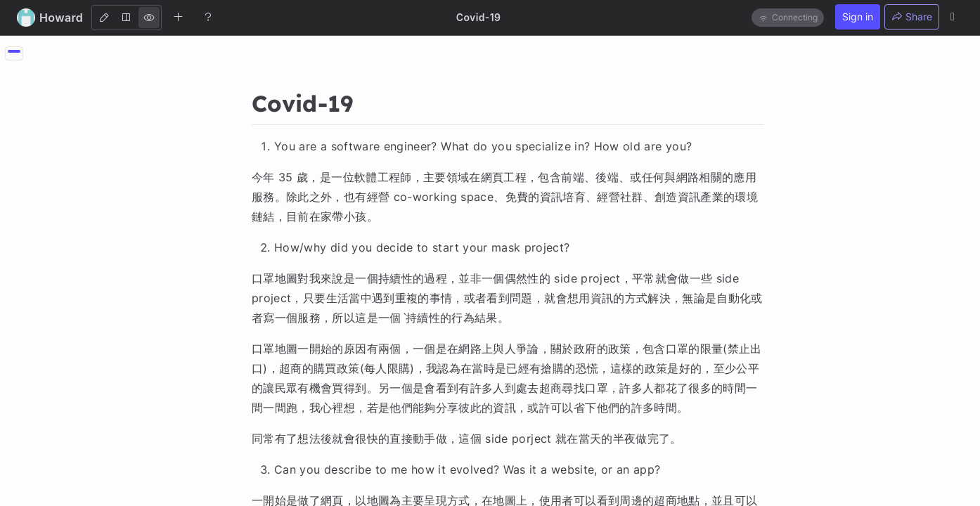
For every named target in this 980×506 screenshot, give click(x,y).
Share (912, 17)
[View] (149, 18)
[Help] (208, 17)
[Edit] (104, 18)
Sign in (858, 17)
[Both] (127, 18)
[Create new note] (179, 17)
